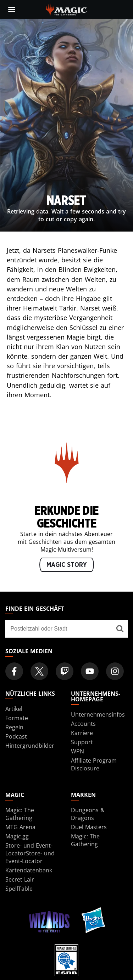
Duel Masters (89, 827)
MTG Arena (20, 827)
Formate (17, 718)
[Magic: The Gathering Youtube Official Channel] (90, 671)
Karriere (82, 733)
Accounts (83, 724)
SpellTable (19, 889)
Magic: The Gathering (20, 814)
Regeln (14, 727)
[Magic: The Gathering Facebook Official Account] (14, 671)
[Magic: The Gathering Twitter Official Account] (39, 671)
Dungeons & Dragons (88, 814)
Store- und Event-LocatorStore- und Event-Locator (30, 853)
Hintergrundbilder (30, 746)
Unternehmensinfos (98, 714)
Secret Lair (20, 879)
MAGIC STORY (67, 565)
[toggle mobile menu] (12, 10)
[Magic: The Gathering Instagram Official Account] (115, 671)
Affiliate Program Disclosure (94, 764)
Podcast (16, 736)
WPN (77, 751)
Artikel (14, 709)
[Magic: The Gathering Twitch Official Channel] (65, 671)
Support (82, 742)
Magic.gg (17, 836)
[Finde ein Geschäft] (120, 629)
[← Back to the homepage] (66, 9)
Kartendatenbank (29, 870)
